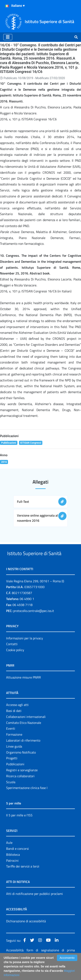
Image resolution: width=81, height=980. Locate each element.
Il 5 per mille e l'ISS (19, 831)
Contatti (12, 659)
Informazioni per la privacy (25, 654)
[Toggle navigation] (8, 37)
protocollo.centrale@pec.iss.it (34, 626)
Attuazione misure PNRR (24, 693)
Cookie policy (15, 665)
